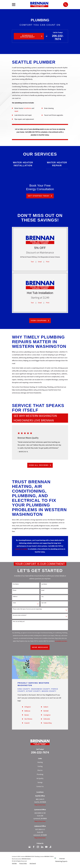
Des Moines (28, 719)
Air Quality (40, 778)
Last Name (44, 584)
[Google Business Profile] (30, 847)
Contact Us (40, 786)
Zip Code (44, 603)
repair (16, 111)
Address (15, 597)
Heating (40, 762)
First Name (16, 584)
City (42, 597)
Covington (47, 715)
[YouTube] (46, 847)
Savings (40, 782)
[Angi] (50, 847)
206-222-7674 (58, 37)
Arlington (28, 707)
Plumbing (40, 774)
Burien (27, 715)
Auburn (46, 707)
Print (48, 262)
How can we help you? (19, 621)
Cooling (40, 766)
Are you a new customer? (20, 615)
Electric (40, 770)
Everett (27, 723)
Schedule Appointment (31, 36)
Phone (15, 590)
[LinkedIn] (42, 847)
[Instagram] (38, 847)
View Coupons (40, 321)
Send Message (40, 647)
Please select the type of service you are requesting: (27, 609)
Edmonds (47, 719)
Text (32, 262)
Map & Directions (40, 805)
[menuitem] (14, 863)
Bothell (46, 711)
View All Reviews (40, 465)
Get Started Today (40, 196)
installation (28, 108)
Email (40, 262)
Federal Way (48, 723)
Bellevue (27, 711)
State (14, 603)
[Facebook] (34, 847)
